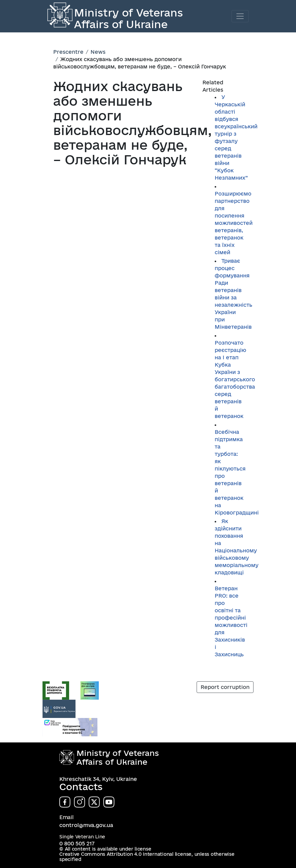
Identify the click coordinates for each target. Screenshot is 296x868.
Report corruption (225, 687)
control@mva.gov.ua (86, 825)
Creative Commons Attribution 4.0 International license (125, 854)
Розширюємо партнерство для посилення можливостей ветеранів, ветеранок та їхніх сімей (234, 223)
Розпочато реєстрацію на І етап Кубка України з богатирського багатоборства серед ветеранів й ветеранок (235, 379)
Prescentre (68, 52)
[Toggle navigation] (240, 16)
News (98, 52)
